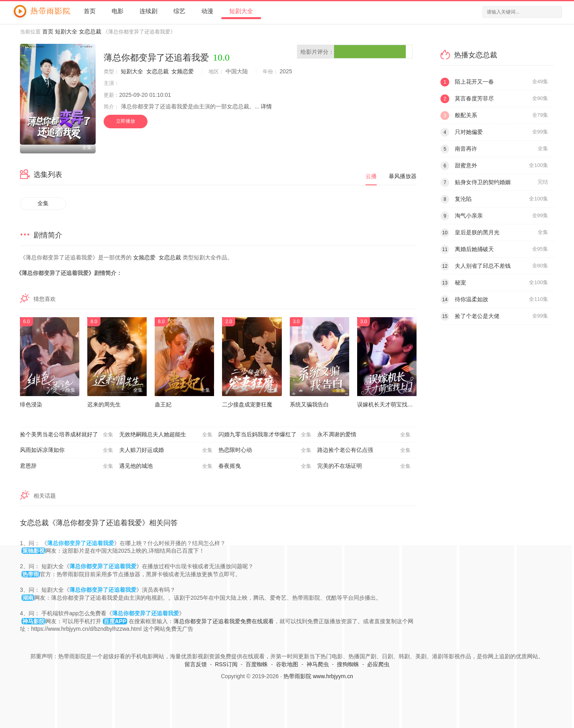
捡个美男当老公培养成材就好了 (67, 435)
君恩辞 (67, 466)
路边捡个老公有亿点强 (364, 450)
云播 (371, 176)
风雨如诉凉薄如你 (67, 450)
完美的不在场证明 (364, 466)
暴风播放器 (403, 176)
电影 (118, 11)
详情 (266, 106)
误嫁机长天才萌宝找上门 (388, 404)
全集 (43, 203)
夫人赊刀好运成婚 (166, 450)
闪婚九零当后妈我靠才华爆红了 (265, 435)
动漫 (207, 11)
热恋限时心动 (265, 450)
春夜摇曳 (265, 466)
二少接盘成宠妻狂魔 (247, 404)
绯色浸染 (31, 404)
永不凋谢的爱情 (364, 435)
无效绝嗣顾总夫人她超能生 (166, 435)
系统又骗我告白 (309, 404)
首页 (90, 11)
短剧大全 (241, 11)
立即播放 (126, 121)
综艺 (179, 11)
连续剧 (148, 11)
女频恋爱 (183, 71)
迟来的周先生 (104, 404)
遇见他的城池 (166, 466)
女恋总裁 (90, 31)
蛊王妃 (163, 404)
